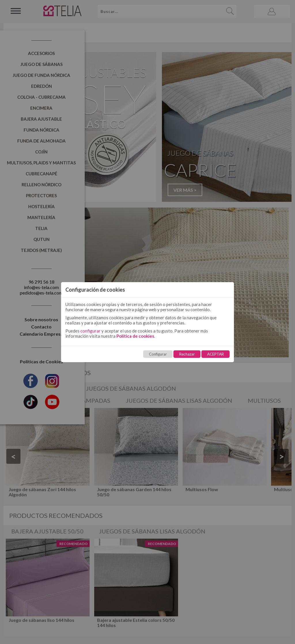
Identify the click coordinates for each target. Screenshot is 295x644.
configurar (90, 331)
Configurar (158, 354)
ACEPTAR (215, 354)
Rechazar (187, 354)
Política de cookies (135, 336)
